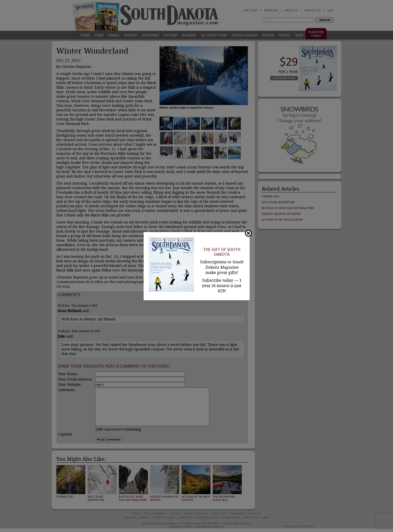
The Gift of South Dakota (222, 252)
